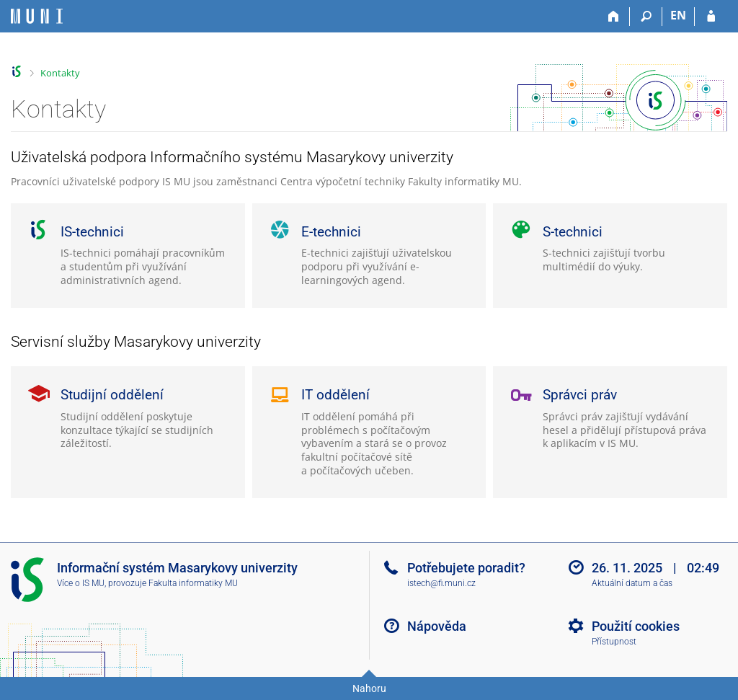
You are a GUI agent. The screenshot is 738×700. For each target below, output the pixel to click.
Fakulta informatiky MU (193, 583)
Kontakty (60, 73)
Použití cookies (636, 626)
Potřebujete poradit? (466, 568)
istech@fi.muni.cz (441, 583)
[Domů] (614, 17)
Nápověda (437, 626)
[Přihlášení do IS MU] (711, 17)
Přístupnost (614, 642)
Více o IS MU (81, 583)
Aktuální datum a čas (632, 583)
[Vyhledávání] (646, 17)
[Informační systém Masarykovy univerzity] (37, 16)
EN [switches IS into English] (678, 15)
